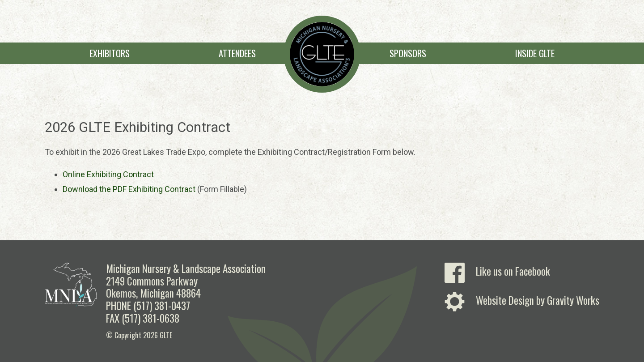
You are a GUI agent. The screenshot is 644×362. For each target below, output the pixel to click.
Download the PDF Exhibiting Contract (129, 189)
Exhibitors (110, 53)
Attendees (237, 53)
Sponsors (408, 53)
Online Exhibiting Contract (108, 174)
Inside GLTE (535, 53)
